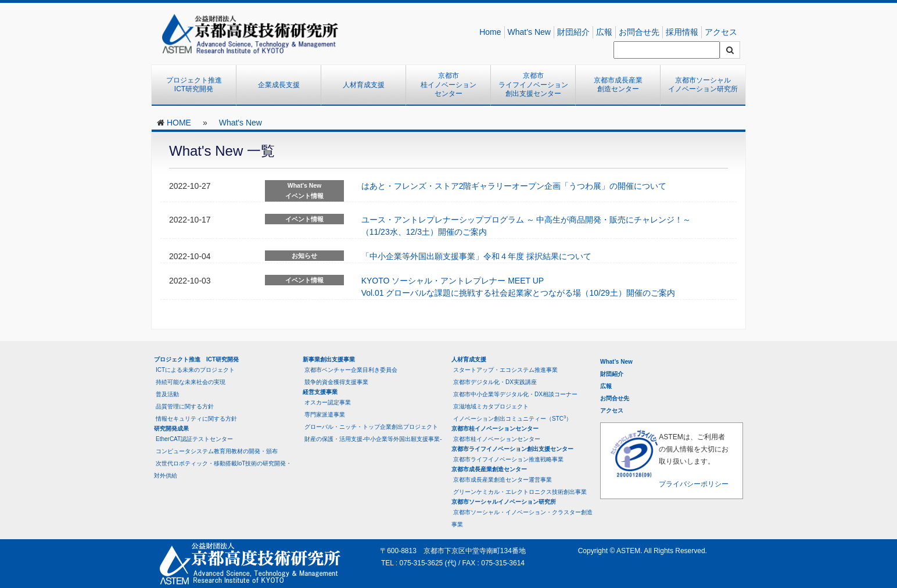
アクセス (721, 32)
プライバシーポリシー (694, 484)
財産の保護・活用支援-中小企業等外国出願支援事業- (373, 439)
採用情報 (682, 32)
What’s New (529, 32)
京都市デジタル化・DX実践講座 (495, 382)
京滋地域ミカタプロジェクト (491, 406)
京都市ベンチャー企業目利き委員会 (351, 370)
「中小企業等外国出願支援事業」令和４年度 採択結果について (476, 256)
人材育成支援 (364, 85)
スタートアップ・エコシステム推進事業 (505, 370)
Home (490, 32)
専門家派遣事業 (325, 415)
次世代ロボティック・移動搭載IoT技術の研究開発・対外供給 (223, 469)
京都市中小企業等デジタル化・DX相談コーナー (515, 394)
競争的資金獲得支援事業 (336, 382)
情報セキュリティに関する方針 (196, 419)
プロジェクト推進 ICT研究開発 (198, 85)
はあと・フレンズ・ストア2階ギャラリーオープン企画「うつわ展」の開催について (514, 186)
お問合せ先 (639, 32)
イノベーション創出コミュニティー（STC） (512, 418)
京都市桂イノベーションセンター (448, 85)
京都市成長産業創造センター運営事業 (503, 480)
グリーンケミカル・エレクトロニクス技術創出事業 (520, 492)
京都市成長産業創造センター (618, 85)
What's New (241, 123)
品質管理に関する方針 (185, 406)
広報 (604, 32)
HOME (179, 123)
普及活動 (167, 394)
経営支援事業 (320, 392)
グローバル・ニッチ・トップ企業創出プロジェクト (371, 427)
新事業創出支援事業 (329, 359)
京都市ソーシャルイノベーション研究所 (703, 85)
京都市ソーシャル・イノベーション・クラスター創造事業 (522, 518)
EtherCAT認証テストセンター (194, 439)
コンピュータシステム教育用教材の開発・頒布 (217, 451)
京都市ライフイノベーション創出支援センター (533, 85)
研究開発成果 (171, 429)
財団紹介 (573, 32)
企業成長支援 (279, 85)
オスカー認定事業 (328, 402)
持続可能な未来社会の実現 (191, 382)
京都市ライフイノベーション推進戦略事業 (508, 459)
